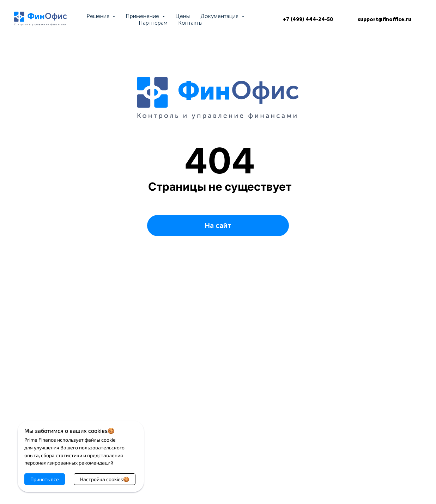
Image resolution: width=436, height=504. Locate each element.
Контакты (190, 23)
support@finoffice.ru (384, 20)
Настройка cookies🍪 (105, 479)
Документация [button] (220, 16)
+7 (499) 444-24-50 (308, 20)
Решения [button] (99, 16)
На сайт (218, 226)
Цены (183, 16)
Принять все (45, 479)
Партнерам (153, 23)
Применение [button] (143, 16)
